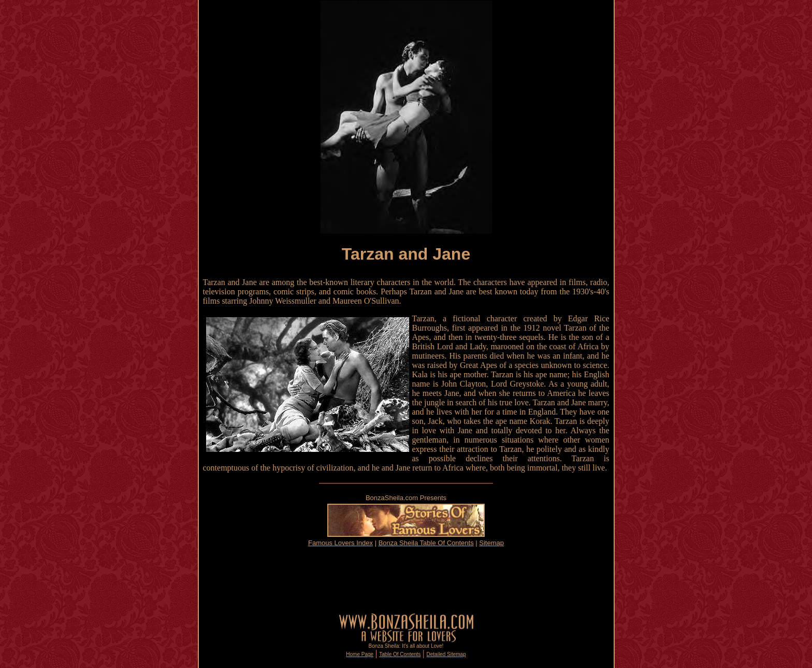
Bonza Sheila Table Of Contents (426, 543)
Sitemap (491, 543)
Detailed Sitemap (446, 654)
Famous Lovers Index (340, 543)
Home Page (360, 654)
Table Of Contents (400, 654)
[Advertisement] (406, 579)
